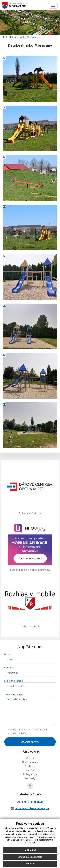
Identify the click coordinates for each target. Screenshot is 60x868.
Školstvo (30, 766)
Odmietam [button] (30, 864)
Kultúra (30, 770)
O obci (30, 758)
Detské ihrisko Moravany (24, 37)
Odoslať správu (30, 742)
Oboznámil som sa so (28, 731)
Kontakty (30, 778)
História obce (30, 762)
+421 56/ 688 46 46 (32, 802)
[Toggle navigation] (53, 5)
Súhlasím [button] (30, 850)
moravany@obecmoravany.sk (32, 808)
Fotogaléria (30, 774)
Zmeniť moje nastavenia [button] (30, 857)
